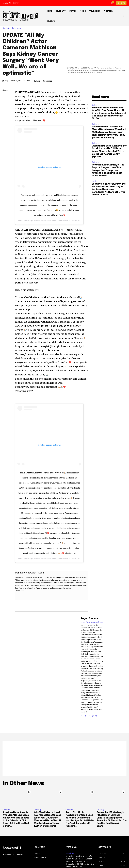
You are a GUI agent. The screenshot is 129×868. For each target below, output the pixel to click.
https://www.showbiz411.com (92, 622)
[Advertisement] (64, 758)
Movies (95, 181)
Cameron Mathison (40, 220)
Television (17, 28)
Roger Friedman (44, 81)
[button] (123, 16)
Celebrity (7, 28)
